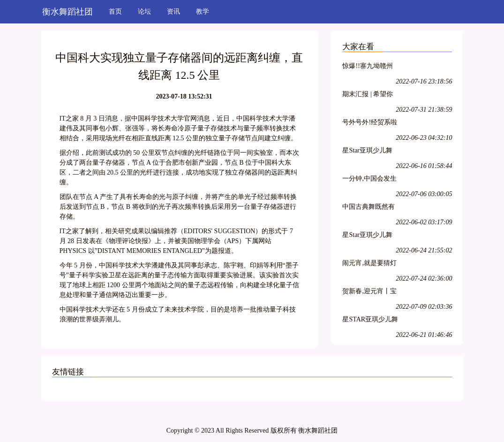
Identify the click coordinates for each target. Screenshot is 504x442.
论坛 (144, 11)
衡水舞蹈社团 (68, 12)
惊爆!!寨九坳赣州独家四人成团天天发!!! (369, 67)
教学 (203, 11)
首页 (115, 11)
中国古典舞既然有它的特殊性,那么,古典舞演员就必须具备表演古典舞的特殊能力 (370, 208)
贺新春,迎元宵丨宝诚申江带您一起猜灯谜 (369, 293)
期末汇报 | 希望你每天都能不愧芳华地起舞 (369, 95)
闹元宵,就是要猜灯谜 (369, 264)
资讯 (173, 11)
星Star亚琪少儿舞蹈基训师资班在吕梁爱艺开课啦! (369, 152)
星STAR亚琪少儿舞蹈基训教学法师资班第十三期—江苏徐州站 (370, 321)
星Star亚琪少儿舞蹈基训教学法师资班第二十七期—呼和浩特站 (369, 236)
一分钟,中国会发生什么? (369, 180)
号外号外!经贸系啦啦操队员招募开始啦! (370, 124)
